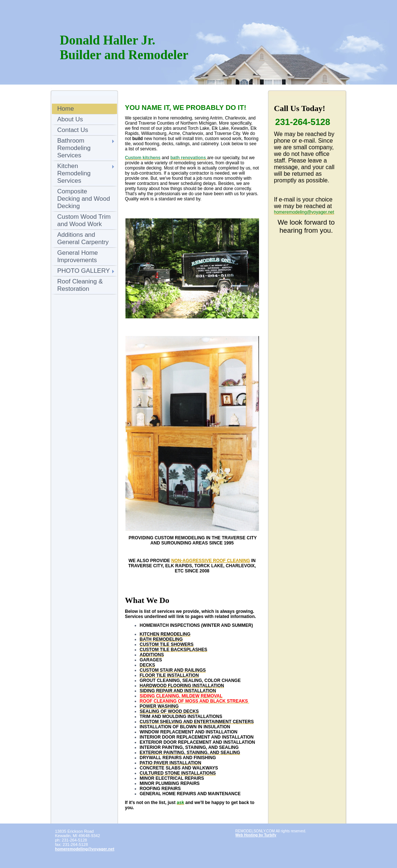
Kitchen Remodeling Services (74, 173)
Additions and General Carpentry (83, 238)
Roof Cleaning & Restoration (80, 285)
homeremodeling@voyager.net (85, 849)
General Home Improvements (78, 256)
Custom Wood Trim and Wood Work (84, 220)
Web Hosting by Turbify (256, 835)
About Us (70, 119)
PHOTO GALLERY (84, 271)
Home (66, 109)
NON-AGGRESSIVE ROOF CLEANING (210, 561)
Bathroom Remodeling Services (74, 148)
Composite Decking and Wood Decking (84, 199)
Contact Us (73, 130)
